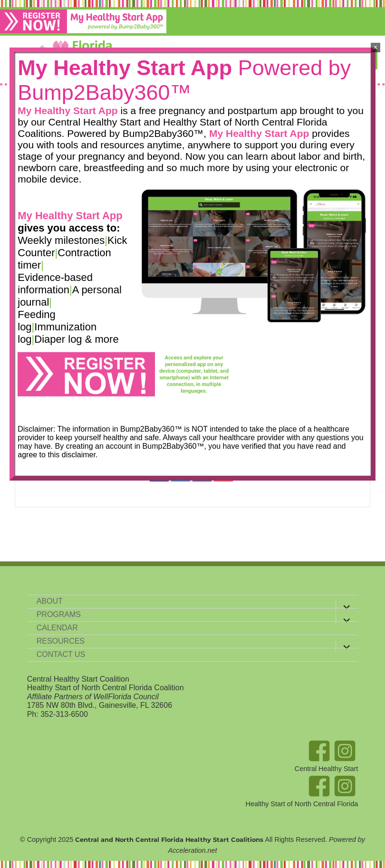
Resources (61, 641)
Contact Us (61, 654)
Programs (59, 614)
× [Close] (375, 47)
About (50, 601)
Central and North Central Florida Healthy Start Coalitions (169, 839)
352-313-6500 (64, 714)
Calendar (57, 628)
